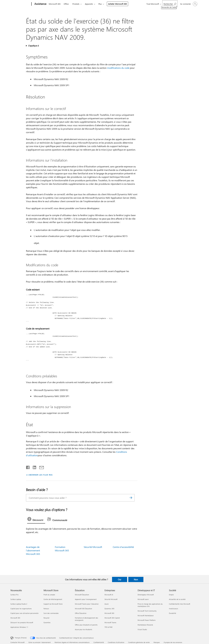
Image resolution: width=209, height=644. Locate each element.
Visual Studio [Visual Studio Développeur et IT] (142, 629)
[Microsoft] (20, 4)
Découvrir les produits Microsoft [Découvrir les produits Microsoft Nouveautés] (22, 622)
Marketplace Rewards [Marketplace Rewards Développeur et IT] (145, 625)
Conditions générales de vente (139, 642)
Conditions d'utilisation (116, 642)
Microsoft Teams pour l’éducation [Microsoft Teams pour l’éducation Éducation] (87, 604)
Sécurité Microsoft (93, 547)
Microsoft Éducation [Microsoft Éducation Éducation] (82, 595)
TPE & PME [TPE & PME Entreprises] (108, 627)
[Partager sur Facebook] (28, 467)
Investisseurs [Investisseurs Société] (174, 609)
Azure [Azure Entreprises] (107, 604)
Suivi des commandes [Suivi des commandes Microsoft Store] (51, 613)
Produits (76, 4)
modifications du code (118, 68)
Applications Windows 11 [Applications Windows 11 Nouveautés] (19, 627)
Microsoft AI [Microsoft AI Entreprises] (109, 595)
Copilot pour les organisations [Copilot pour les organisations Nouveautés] (21, 609)
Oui (120, 579)
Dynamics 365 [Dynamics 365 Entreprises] (109, 609)
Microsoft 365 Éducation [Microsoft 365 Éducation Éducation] (83, 609)
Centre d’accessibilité (123, 547)
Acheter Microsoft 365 (117, 4)
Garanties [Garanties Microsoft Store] (47, 622)
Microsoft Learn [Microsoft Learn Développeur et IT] (143, 599)
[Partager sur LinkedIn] (33, 467)
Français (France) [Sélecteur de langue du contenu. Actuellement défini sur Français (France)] (21, 638)
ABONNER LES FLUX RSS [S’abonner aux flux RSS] (40, 475)
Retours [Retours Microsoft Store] (46, 609)
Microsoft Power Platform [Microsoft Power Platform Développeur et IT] (147, 620)
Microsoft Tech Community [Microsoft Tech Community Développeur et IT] (147, 611)
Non (136, 579)
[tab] (36, 520)
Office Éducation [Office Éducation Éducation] (81, 613)
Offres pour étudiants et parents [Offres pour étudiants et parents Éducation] (86, 625)
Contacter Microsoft (17, 642)
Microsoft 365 (55, 4)
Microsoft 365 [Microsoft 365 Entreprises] (109, 613)
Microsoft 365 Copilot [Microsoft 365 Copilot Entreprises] (112, 618)
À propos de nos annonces (173, 642)
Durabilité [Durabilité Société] (172, 613)
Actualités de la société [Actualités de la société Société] (177, 599)
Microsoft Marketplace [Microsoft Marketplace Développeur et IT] (146, 616)
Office (66, 4)
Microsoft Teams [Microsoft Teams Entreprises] (110, 622)
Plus (100, 4)
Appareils (89, 4)
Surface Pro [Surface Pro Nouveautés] (14, 595)
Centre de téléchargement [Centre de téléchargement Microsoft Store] (53, 599)
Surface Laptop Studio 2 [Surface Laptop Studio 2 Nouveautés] (19, 604)
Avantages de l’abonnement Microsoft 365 (33, 550)
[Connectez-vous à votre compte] (188, 4)
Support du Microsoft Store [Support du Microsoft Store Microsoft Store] (53, 604)
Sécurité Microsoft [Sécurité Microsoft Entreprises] (111, 599)
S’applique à (33, 46)
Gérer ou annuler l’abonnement (40, 642)
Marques (157, 642)
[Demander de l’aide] (170, 4)
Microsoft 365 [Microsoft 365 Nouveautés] (15, 618)
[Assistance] (40, 4)
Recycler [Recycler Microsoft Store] (47, 618)
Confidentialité (99, 642)
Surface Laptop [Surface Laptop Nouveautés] (16, 599)
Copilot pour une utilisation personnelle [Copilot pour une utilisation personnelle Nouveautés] (24, 613)
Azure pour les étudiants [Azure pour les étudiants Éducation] (84, 629)
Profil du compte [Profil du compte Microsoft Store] (49, 595)
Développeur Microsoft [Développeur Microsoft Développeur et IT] (146, 595)
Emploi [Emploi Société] (171, 595)
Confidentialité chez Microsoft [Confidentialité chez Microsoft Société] (180, 604)
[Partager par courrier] (40, 467)
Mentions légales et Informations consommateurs (72, 642)
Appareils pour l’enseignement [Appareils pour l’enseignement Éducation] (86, 599)
